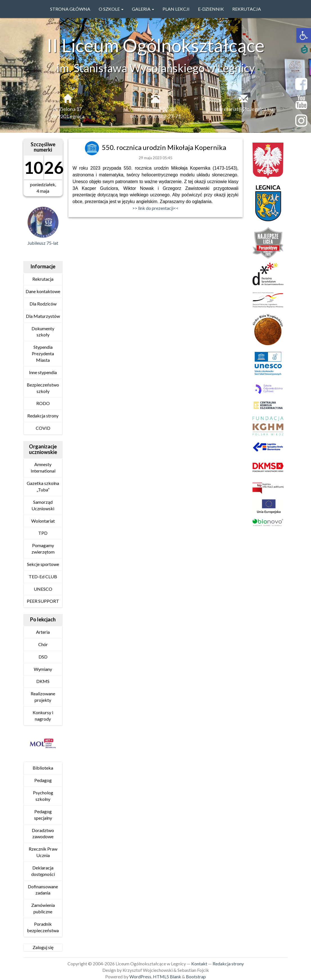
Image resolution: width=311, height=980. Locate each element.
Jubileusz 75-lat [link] (43, 243)
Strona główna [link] (70, 9)
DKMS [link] (43, 681)
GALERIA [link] (143, 9)
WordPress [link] (140, 976)
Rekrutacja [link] (247, 9)
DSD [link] (43, 657)
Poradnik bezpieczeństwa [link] (43, 927)
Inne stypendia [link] (43, 372)
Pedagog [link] (43, 780)
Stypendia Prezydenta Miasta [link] (43, 353)
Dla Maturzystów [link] (43, 316)
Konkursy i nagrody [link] (43, 716)
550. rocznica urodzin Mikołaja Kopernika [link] (164, 147)
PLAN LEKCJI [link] (176, 9)
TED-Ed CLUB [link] (43, 576)
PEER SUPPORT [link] (43, 601)
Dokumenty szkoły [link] (43, 332)
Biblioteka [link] (43, 768)
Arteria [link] (43, 632)
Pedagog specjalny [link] (43, 815)
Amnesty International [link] (43, 467)
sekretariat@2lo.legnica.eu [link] (244, 113)
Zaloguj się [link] (43, 947)
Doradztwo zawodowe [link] (43, 833)
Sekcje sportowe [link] (43, 564)
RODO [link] (43, 403)
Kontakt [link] (199, 964)
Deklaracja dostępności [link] (43, 871)
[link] (304, 35)
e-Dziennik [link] (211, 9)
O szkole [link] (111, 9)
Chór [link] (43, 644)
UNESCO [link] (43, 589)
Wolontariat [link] (43, 521)
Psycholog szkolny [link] (43, 796)
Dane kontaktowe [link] (43, 291)
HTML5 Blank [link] (167, 976)
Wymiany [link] (43, 669)
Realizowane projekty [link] (43, 697)
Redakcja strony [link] (43, 416)
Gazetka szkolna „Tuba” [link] (43, 486)
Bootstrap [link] (196, 976)
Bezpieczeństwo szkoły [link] (43, 388)
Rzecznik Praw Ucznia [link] (43, 852)
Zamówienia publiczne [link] (43, 908)
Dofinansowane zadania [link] (43, 890)
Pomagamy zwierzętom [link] (43, 549)
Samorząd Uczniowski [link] (43, 505)
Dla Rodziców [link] (43, 304)
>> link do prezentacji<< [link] (155, 208)
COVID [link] (43, 428)
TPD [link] (43, 533)
